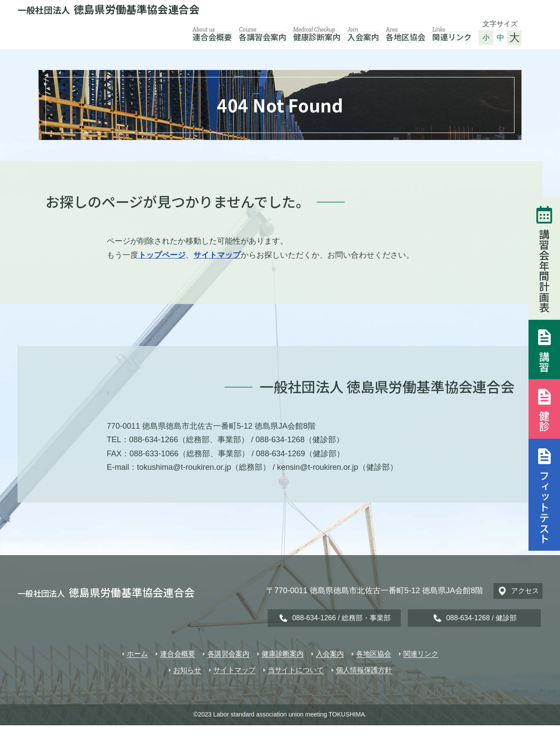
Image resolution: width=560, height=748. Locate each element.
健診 (544, 421)
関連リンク (452, 37)
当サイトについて (296, 670)
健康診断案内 (317, 37)
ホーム (137, 654)
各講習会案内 (262, 37)
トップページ (162, 255)
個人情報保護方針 (364, 670)
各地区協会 (406, 37)
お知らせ (187, 670)
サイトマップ (217, 255)
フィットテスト (544, 507)
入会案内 (363, 37)
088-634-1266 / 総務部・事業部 (341, 618)
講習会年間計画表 (544, 271)
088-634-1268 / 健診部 (481, 618)
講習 (544, 362)
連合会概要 (212, 37)
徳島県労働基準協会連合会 (108, 9)
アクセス (525, 591)
